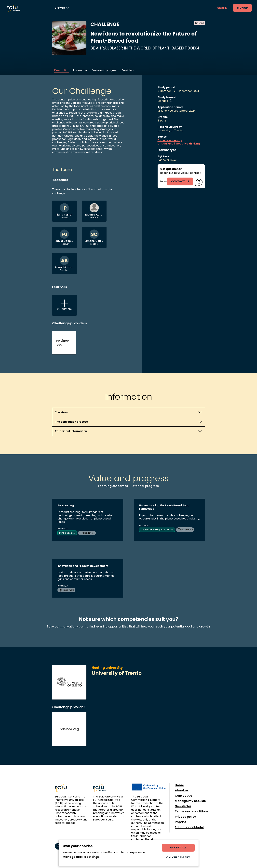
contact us (180, 181)
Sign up (242, 8)
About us (182, 790)
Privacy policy (185, 817)
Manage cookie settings (81, 857)
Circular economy (170, 140)
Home (179, 785)
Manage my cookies (190, 801)
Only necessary (178, 857)
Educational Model (189, 827)
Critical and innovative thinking (179, 144)
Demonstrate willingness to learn (157, 530)
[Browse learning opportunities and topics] (62, 8)
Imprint (180, 822)
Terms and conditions (192, 811)
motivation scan (72, 626)
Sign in (222, 8)
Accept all (178, 848)
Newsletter (183, 806)
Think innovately (67, 533)
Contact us (183, 796)
